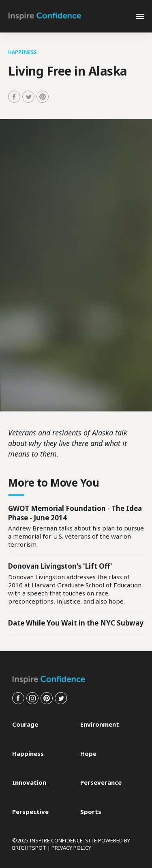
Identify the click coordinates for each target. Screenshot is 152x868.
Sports (91, 812)
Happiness (22, 52)
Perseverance (101, 782)
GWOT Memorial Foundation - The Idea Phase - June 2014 (75, 513)
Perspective (30, 812)
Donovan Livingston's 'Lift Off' (60, 566)
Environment (100, 724)
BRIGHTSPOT (29, 848)
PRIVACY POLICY (71, 848)
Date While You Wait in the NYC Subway (76, 623)
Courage (25, 724)
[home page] (45, 16)
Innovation (29, 782)
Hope (88, 754)
